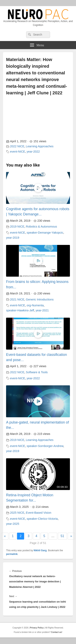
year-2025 (13, 524)
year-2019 (13, 238)
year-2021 (42, 310)
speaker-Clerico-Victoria (42, 519)
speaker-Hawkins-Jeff (20, 310)
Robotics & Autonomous (42, 227)
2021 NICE (17, 299)
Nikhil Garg (40, 550)
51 (62, 536)
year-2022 (33, 152)
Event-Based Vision (39, 513)
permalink (12, 554)
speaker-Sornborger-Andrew (45, 446)
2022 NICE (17, 146)
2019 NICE (17, 227)
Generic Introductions (40, 299)
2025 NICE (17, 513)
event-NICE (18, 152)
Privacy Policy (37, 628)
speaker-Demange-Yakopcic (45, 233)
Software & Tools (37, 372)
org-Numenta (35, 305)
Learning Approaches (40, 146)
